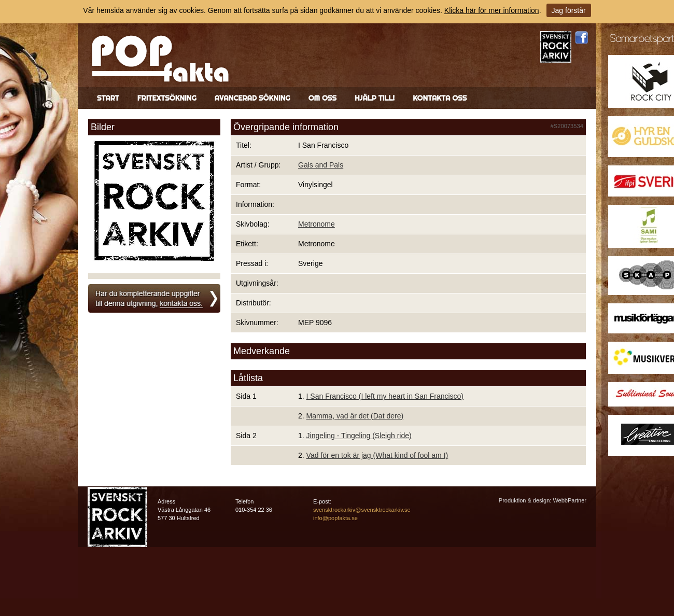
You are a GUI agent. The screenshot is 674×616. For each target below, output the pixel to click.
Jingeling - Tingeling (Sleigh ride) (359, 436)
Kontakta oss (440, 98)
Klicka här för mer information (492, 10)
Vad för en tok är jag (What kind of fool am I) (377, 455)
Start (108, 98)
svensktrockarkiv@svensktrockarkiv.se (362, 510)
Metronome (317, 224)
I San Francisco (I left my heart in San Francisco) (385, 396)
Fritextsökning (167, 98)
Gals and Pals (321, 165)
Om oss (322, 98)
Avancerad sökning (252, 98)
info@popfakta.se (335, 518)
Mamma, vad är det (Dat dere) (355, 416)
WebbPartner (570, 500)
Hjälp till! (375, 98)
